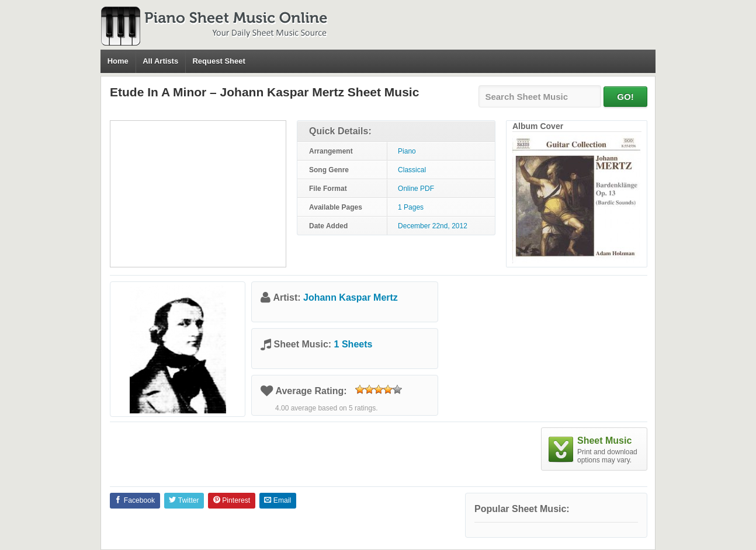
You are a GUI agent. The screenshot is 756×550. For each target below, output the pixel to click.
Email (278, 500)
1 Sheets (353, 344)
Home (118, 61)
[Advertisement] (198, 194)
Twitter (184, 500)
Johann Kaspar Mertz (351, 297)
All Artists (160, 61)
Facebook (135, 500)
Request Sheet (219, 61)
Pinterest (232, 500)
